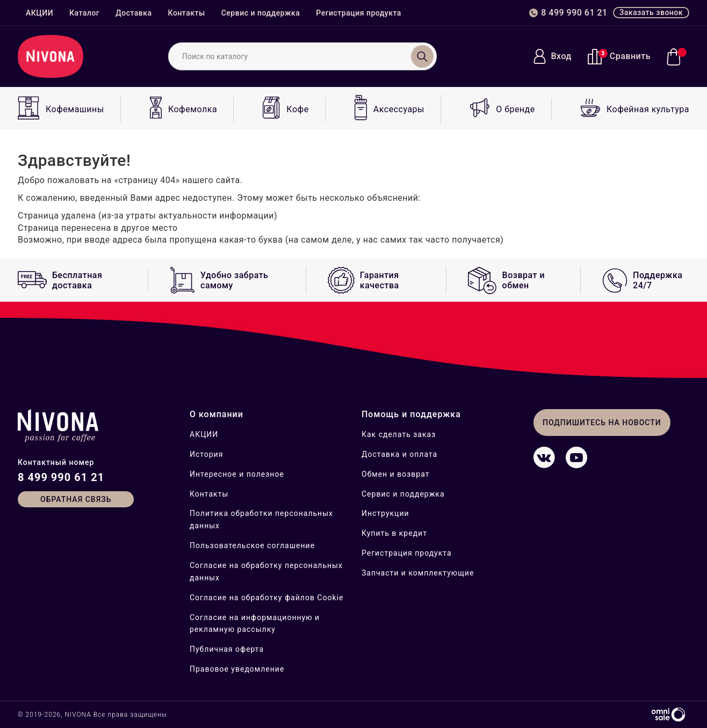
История (206, 454)
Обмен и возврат (395, 474)
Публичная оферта (227, 649)
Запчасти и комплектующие (418, 573)
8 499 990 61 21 (61, 477)
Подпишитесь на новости (602, 423)
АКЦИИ (39, 13)
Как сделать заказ (399, 434)
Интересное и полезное (237, 474)
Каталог (84, 13)
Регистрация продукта (359, 13)
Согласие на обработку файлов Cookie (266, 598)
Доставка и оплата (399, 454)
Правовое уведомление (237, 669)
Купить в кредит (394, 533)
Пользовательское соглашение (252, 545)
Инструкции (385, 513)
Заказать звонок (651, 12)
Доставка (134, 13)
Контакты (187, 13)
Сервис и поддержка (261, 13)
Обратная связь (76, 499)
